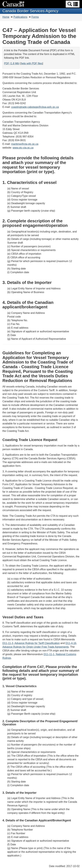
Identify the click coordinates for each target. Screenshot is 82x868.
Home (6, 17)
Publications (20, 17)
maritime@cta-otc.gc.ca (25, 144)
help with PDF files (32, 63)
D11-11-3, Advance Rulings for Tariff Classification (31, 643)
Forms (35, 17)
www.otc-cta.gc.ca (23, 148)
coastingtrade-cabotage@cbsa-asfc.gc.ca (35, 107)
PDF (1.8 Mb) (12, 63)
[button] (73, 4)
